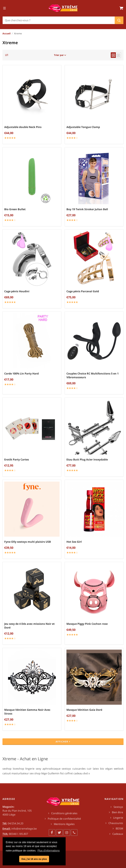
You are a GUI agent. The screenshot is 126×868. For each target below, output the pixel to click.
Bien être (117, 812)
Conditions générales (64, 813)
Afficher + (63, 742)
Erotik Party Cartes (17, 460)
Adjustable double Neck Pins (23, 127)
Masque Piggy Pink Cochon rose (87, 624)
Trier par (60, 55)
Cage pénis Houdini (17, 291)
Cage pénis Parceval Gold (83, 291)
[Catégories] (8, 55)
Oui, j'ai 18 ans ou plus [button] (34, 859)
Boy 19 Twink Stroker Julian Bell (87, 209)
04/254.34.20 (16, 823)
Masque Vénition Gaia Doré (84, 710)
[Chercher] (59, 20)
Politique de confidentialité (64, 819)
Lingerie (118, 818)
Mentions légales (64, 824)
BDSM (119, 828)
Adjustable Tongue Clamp (83, 127)
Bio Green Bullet (15, 209)
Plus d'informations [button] (49, 851)
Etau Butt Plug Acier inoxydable (87, 460)
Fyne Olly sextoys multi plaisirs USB (28, 542)
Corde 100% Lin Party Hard (21, 374)
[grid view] (113, 55)
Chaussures (116, 823)
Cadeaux (118, 834)
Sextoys (118, 807)
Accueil (6, 33)
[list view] (118, 55)
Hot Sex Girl (74, 542)
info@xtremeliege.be (24, 829)
